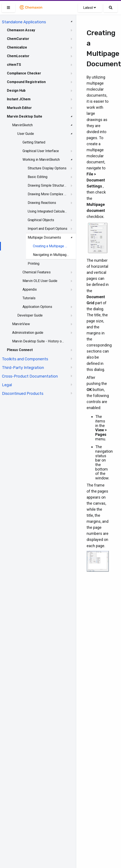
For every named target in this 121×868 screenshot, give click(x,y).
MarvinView (21, 324)
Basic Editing (38, 177)
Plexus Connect (20, 350)
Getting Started (34, 142)
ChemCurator (18, 39)
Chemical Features (37, 272)
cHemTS (14, 65)
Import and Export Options (48, 229)
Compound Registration (26, 82)
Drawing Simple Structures (48, 185)
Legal (7, 385)
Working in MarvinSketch (41, 160)
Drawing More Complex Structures (48, 194)
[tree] (38, 207)
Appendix (30, 289)
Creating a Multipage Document (51, 246)
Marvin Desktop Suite (25, 116)
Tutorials (29, 298)
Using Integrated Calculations (48, 211)
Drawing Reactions (42, 203)
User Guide (26, 134)
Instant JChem (19, 99)
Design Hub (16, 91)
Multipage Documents (44, 237)
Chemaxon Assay (21, 30)
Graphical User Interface (41, 151)
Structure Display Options (47, 168)
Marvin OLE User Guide (40, 281)
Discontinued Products (23, 394)
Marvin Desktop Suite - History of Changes (38, 341)
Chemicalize (17, 47)
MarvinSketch (22, 125)
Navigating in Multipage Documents (51, 255)
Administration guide (28, 333)
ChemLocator (18, 56)
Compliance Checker (24, 73)
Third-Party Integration (23, 368)
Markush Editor (19, 108)
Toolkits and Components (25, 359)
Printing (34, 264)
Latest (90, 8)
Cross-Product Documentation (30, 376)
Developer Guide (30, 315)
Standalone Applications (24, 22)
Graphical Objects (41, 220)
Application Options (37, 307)
